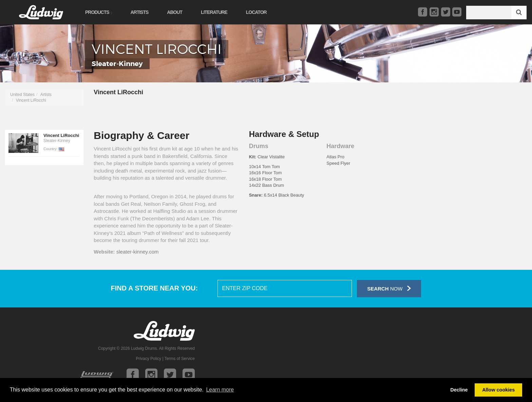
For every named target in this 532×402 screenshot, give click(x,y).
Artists (139, 12)
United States (22, 95)
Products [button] (98, 12)
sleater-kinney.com (138, 252)
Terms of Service (180, 359)
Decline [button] (459, 390)
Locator (256, 12)
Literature (214, 12)
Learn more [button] (220, 390)
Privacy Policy (148, 359)
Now (389, 288)
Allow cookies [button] (498, 390)
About (175, 12)
